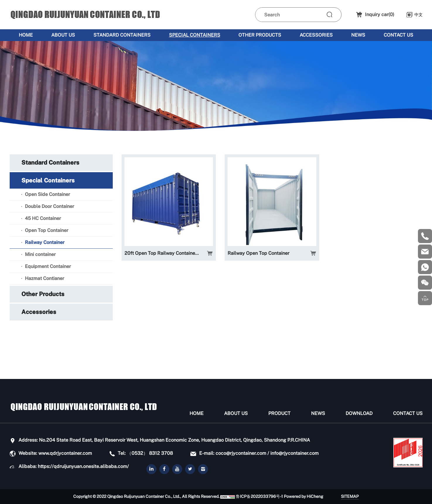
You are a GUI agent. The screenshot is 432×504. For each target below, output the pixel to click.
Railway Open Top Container (258, 253)
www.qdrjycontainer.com (65, 453)
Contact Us (398, 35)
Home (26, 35)
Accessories (316, 35)
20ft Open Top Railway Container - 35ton (168, 253)
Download (359, 413)
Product (279, 413)
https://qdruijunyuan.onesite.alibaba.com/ (83, 466)
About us (63, 35)
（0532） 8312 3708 (150, 453)
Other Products (260, 35)
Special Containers (195, 35)
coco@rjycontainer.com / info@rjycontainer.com (267, 453)
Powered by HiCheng (304, 496)
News (358, 35)
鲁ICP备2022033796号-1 (259, 496)
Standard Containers (122, 35)
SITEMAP (350, 496)
